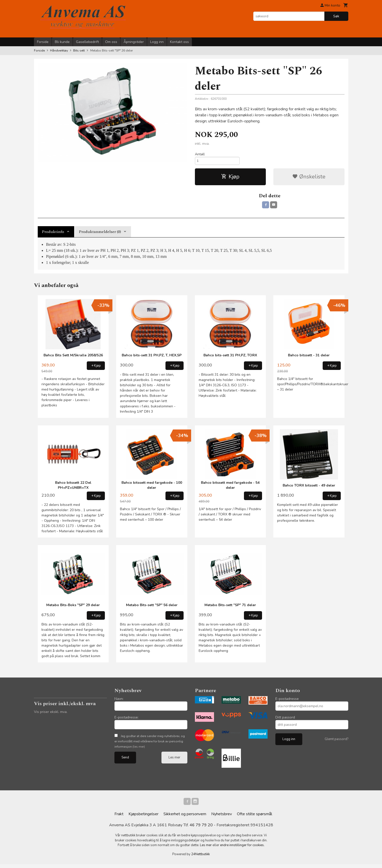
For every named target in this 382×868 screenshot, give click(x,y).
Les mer (174, 760)
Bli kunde (62, 42)
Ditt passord (285, 720)
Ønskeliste (309, 178)
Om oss (111, 42)
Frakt (119, 818)
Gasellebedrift (87, 42)
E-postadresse (287, 702)
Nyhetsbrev (222, 818)
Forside (43, 42)
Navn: (119, 702)
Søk (336, 16)
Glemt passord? (336, 742)
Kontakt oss (179, 42)
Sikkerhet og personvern (185, 818)
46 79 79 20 (201, 829)
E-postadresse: (126, 720)
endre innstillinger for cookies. (242, 849)
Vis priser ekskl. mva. (51, 715)
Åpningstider (134, 42)
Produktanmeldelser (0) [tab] (100, 234)
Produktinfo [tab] (53, 234)
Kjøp (230, 178)
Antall (200, 154)
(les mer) (139, 749)
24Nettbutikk (200, 858)
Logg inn (157, 42)
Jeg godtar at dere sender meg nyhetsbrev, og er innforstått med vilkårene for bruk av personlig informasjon (150, 744)
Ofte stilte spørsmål (254, 818)
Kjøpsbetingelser (143, 818)
